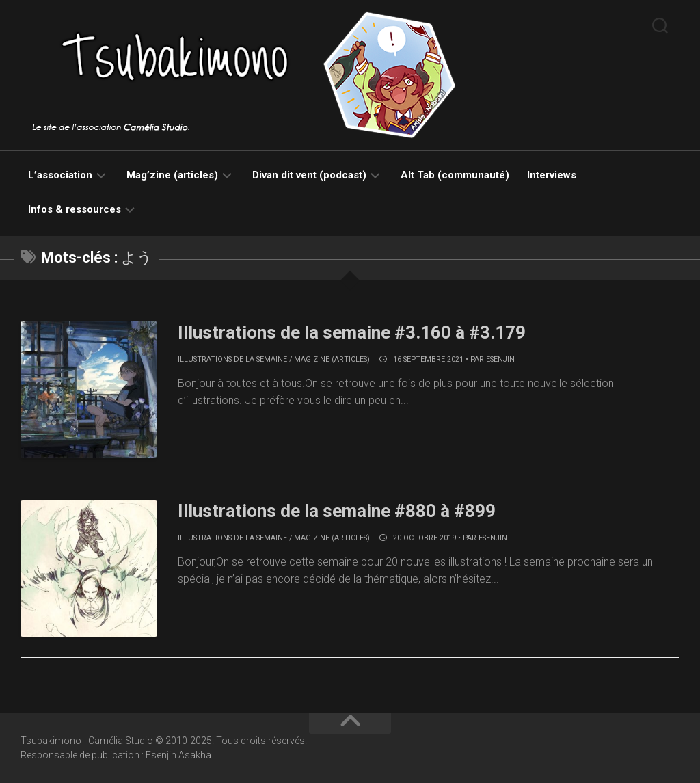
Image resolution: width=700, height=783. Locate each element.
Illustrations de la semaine (232, 359)
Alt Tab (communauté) (455, 175)
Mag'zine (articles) (332, 359)
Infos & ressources (75, 209)
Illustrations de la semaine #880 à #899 (337, 511)
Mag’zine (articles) (172, 175)
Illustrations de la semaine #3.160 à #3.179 (352, 332)
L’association (60, 175)
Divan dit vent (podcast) (309, 175)
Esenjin (500, 359)
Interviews (552, 175)
